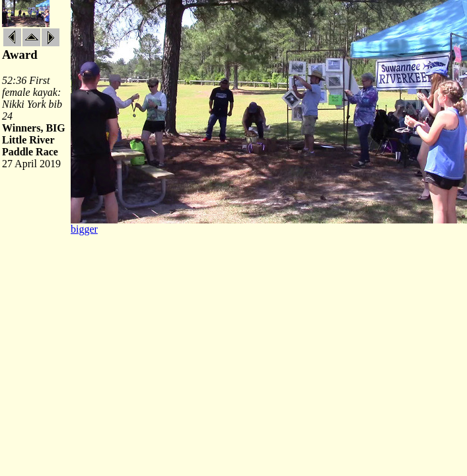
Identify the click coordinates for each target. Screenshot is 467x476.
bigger (84, 229)
